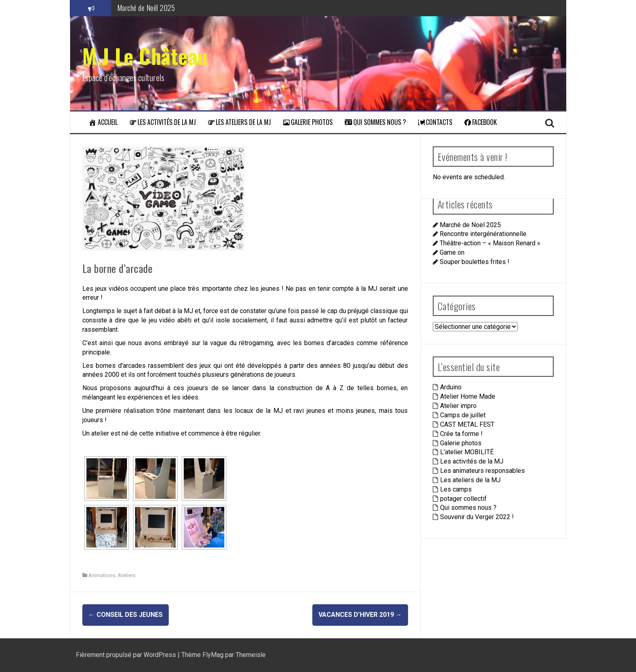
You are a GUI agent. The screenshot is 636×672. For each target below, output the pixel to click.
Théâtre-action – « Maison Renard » (490, 243)
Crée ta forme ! (461, 434)
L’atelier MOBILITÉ (467, 452)
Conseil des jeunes (126, 615)
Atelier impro (458, 406)
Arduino (451, 387)
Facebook (481, 122)
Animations (102, 575)
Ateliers (127, 575)
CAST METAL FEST (467, 424)
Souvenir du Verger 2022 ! (477, 517)
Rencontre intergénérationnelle (483, 234)
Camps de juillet (463, 415)
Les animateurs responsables (482, 471)
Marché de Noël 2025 (146, 8)
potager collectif (463, 499)
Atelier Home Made (468, 396)
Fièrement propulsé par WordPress (127, 655)
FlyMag (213, 655)
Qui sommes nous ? (375, 122)
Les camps (456, 489)
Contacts (435, 122)
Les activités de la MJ (163, 122)
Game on (452, 252)
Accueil (103, 122)
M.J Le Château (145, 56)
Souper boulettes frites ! (475, 262)
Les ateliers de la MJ (240, 122)
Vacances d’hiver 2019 (360, 615)
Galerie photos (308, 122)
